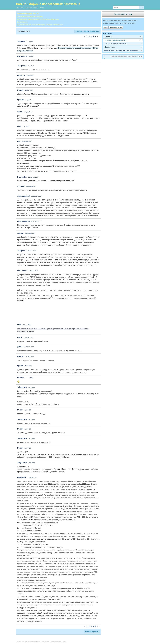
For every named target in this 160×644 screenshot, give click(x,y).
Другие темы (110, 47)
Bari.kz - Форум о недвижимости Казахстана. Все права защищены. (41, 642)
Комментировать (92, 632)
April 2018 (32, 387)
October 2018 (32, 477)
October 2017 (32, 251)
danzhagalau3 (23, 196)
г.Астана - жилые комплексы (87, 31)
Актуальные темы (32, 8)
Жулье (20, 233)
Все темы (20, 8)
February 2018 (29, 347)
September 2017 (27, 141)
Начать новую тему (123, 14)
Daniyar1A (22, 177)
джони (20, 347)
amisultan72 (23, 271)
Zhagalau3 (22, 41)
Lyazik (20, 366)
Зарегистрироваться (116, 27)
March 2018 (28, 366)
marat (20, 337)
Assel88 (21, 186)
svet (19, 126)
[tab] (123, 40)
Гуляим (21, 100)
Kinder (20, 90)
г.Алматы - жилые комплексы (116, 44)
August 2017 (30, 75)
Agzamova (22, 56)
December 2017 (29, 337)
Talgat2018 (22, 387)
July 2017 (31, 42)
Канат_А (21, 75)
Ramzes (21, 378)
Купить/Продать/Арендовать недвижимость (121, 50)
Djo (19, 141)
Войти (42, 8)
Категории (108, 34)
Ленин (20, 112)
